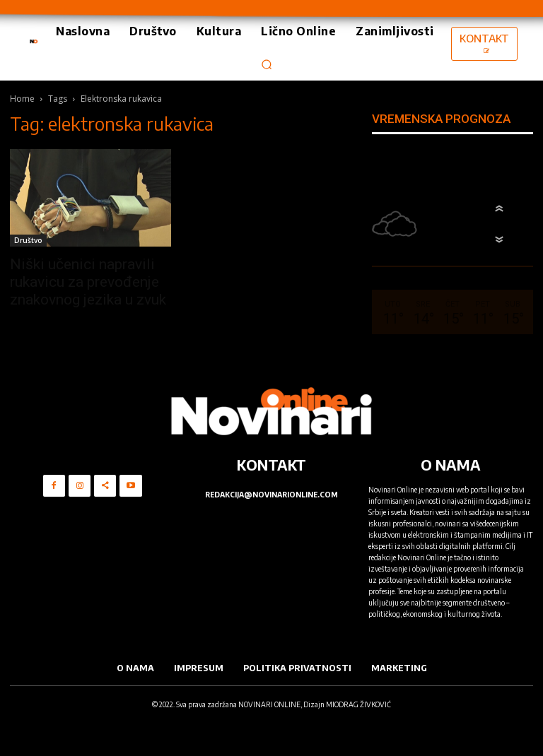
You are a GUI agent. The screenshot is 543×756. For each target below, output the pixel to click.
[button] (267, 64)
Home (22, 99)
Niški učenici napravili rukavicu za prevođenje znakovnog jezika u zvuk (88, 282)
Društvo (28, 240)
